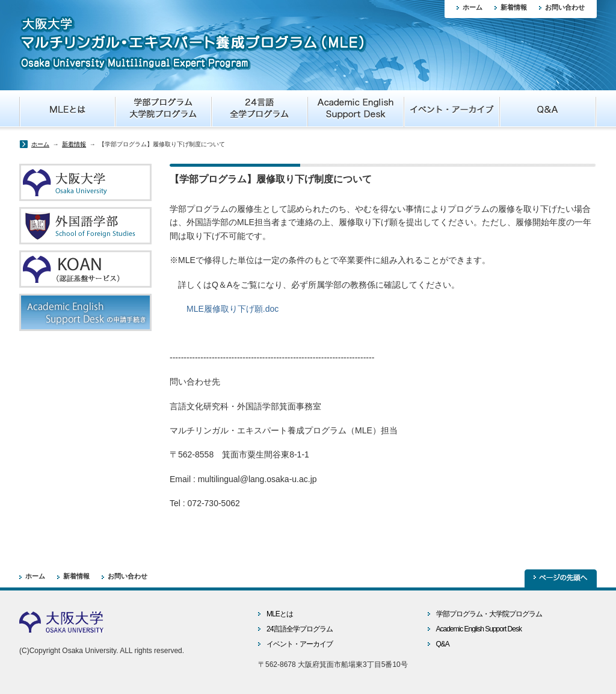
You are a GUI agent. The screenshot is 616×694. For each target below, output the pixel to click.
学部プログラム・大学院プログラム (489, 614)
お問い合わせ (565, 7)
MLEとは (280, 614)
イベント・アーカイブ (300, 644)
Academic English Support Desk (479, 629)
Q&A (443, 644)
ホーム (473, 7)
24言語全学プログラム (300, 629)
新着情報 (514, 7)
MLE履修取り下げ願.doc (233, 309)
